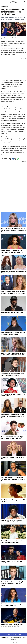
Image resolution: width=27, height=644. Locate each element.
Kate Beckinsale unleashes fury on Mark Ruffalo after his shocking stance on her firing (13, 416)
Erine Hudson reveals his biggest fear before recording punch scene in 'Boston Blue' (13, 479)
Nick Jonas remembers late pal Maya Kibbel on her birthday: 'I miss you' (12, 438)
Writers (13, 634)
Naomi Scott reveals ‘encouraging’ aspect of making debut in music (13, 605)
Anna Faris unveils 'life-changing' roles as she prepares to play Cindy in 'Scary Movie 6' (13, 230)
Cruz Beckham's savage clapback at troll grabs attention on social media (13, 374)
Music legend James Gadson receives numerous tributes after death (12, 521)
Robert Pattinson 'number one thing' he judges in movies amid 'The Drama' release (12, 583)
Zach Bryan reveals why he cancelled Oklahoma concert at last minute (12, 625)
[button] (13, 159)
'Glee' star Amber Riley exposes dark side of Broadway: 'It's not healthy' (13, 333)
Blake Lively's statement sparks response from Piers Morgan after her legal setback (13, 292)
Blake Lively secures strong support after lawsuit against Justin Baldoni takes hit (13, 354)
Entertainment (5, 6)
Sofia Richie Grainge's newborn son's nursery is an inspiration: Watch (12, 542)
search (25, 2)
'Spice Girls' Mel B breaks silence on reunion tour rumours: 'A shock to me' (12, 251)
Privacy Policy (18, 634)
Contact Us (8, 634)
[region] (14, 68)
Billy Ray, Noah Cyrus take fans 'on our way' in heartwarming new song (12, 562)
